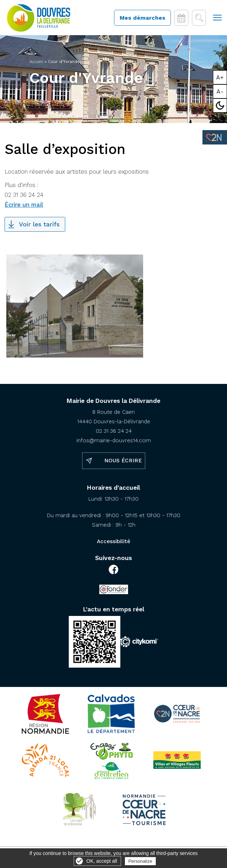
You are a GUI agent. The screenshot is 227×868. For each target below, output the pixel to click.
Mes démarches (142, 18)
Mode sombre (220, 105)
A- (220, 91)
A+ (220, 77)
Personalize (140, 861)
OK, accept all (102, 861)
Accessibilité (113, 541)
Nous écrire (123, 461)
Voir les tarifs (39, 224)
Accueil (36, 62)
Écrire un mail (24, 205)
